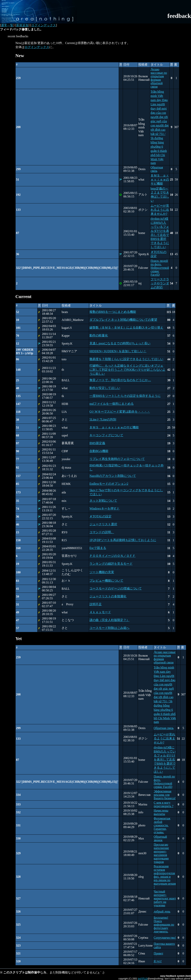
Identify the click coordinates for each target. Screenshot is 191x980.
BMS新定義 (97, 443)
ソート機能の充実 (102, 572)
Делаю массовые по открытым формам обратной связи (159, 78)
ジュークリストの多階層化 (108, 596)
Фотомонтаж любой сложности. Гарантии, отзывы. (162, 825)
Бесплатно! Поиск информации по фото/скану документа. (164, 925)
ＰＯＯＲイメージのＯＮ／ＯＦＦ (113, 556)
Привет (158, 953)
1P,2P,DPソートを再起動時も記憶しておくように (123, 540)
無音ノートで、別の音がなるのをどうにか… (120, 380)
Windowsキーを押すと (105, 508)
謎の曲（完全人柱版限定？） (109, 620)
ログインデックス (44, 25)
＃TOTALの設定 (101, 516)
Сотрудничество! (165, 938)
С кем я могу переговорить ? (163, 804)
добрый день (162, 911)
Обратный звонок (160, 838)
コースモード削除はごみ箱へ (109, 628)
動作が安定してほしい (105, 388)
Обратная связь (157, 169)
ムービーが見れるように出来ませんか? (160, 210)
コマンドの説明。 (102, 532)
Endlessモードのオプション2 (109, 484)
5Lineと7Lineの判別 (103, 419)
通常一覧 (7, 25)
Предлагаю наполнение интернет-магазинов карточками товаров (161, 853)
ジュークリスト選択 (103, 524)
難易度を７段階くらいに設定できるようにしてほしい (126, 359)
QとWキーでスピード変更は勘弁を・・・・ (120, 412)
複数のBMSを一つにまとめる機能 (113, 312)
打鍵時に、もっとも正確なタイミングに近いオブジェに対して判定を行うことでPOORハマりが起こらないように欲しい (127, 370)
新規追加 (22, 25)
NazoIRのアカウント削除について (113, 476)
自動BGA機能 (99, 451)
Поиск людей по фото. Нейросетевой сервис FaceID (160, 268)
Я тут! (158, 961)
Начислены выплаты (161, 812)
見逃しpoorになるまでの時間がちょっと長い (120, 343)
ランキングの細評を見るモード (111, 564)
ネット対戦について (103, 501)
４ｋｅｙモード (100, 612)
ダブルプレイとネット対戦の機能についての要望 (123, 320)
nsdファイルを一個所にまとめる (112, 404)
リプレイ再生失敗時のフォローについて (117, 459)
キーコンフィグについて (106, 435)
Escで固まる (98, 548)
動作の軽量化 (99, 335)
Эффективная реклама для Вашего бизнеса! (165, 795)
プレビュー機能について (106, 581)
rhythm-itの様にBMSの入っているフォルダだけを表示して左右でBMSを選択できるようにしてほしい (165, 760)
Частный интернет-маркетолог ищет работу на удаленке (165, 898)
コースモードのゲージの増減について (116, 588)
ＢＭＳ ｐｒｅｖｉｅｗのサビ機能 (160, 179)
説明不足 (96, 604)
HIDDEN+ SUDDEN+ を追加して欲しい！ (118, 351)
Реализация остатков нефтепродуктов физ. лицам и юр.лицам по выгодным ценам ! (165, 877)
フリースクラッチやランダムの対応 (160, 283)
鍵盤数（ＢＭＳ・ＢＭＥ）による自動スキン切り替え (126, 328)
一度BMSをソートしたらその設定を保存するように (125, 396)
